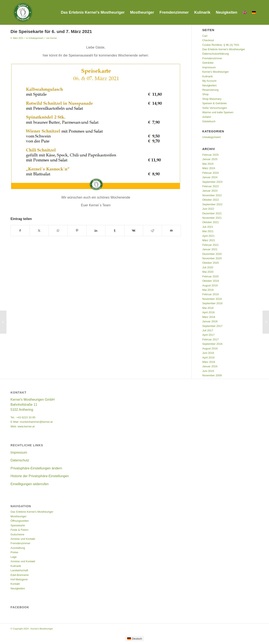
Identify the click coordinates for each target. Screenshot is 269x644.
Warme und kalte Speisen (218, 112)
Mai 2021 (208, 231)
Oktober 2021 (210, 222)
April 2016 (208, 358)
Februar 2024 (210, 173)
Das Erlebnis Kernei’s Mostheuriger (224, 49)
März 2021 (209, 240)
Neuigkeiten (209, 85)
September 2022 (212, 204)
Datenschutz (20, 460)
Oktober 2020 (210, 263)
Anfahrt (207, 117)
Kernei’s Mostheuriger (215, 72)
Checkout (208, 40)
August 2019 (210, 285)
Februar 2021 (210, 245)
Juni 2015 (208, 371)
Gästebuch (209, 121)
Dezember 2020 (212, 254)
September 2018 (212, 303)
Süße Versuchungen (215, 108)
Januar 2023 (210, 191)
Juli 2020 (208, 267)
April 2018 (208, 312)
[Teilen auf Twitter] (39, 231)
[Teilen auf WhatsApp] (58, 231)
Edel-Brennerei (20, 575)
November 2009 (212, 375)
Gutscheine (17, 534)
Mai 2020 (208, 272)
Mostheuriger (18, 516)
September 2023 (212, 182)
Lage (14, 557)
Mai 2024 (208, 164)
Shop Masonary (212, 99)
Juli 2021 (208, 227)
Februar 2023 (210, 186)
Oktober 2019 (210, 281)
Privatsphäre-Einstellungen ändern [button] (36, 468)
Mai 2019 (208, 290)
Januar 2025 (210, 159)
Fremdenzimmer (212, 58)
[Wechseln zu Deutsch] (135, 639)
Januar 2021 (210, 249)
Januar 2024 (210, 177)
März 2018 (209, 317)
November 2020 (212, 258)
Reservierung (210, 90)
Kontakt (15, 584)
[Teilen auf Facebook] (20, 231)
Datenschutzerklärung (215, 54)
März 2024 (209, 168)
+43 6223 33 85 (26, 417)
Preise (14, 552)
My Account (209, 81)
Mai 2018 (208, 308)
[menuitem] (93, 12)
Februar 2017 (210, 339)
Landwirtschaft (19, 570)
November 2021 (212, 218)
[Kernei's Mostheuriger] (23, 12)
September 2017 (212, 326)
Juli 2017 (208, 330)
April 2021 (208, 236)
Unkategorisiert (36, 38)
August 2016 (210, 348)
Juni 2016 (208, 353)
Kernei (54, 38)
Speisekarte (18, 525)
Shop (205, 94)
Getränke (208, 63)
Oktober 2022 (210, 200)
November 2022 (212, 195)
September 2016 (212, 344)
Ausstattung (18, 548)
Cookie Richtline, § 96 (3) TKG (221, 45)
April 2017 (208, 335)
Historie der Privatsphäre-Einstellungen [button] (40, 476)
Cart (205, 36)
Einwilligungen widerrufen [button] (30, 484)
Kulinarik (207, 76)
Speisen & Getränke (214, 103)
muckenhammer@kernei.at (36, 422)
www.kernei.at (26, 426)
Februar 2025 (210, 155)
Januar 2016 (210, 366)
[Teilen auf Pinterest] (77, 231)
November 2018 (212, 299)
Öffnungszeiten (20, 521)
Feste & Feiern (19, 530)
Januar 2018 (210, 321)
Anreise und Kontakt (23, 539)
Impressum (209, 67)
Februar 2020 (210, 276)
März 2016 (209, 362)
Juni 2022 (208, 209)
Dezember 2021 (212, 213)
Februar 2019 (210, 294)
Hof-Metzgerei (19, 579)
